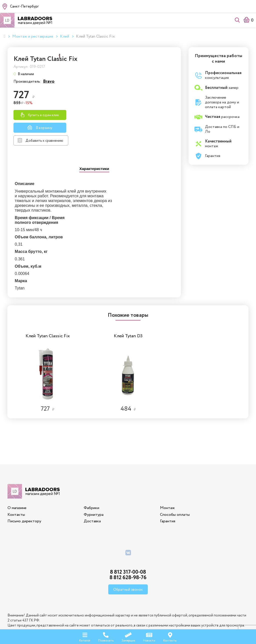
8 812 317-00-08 (128, 543)
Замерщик (128, 636)
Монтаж (167, 479)
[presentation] (94, 173)
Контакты (16, 485)
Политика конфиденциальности (128, 616)
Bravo (147, 85)
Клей (64, 37)
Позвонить (106, 636)
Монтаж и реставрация (33, 37)
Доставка (92, 492)
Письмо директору (24, 492)
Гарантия (167, 492)
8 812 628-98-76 (128, 548)
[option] (48, 339)
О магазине (17, 479)
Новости (149, 636)
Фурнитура (94, 485)
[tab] (94, 173)
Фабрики (91, 479)
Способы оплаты (175, 485)
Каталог (85, 636)
